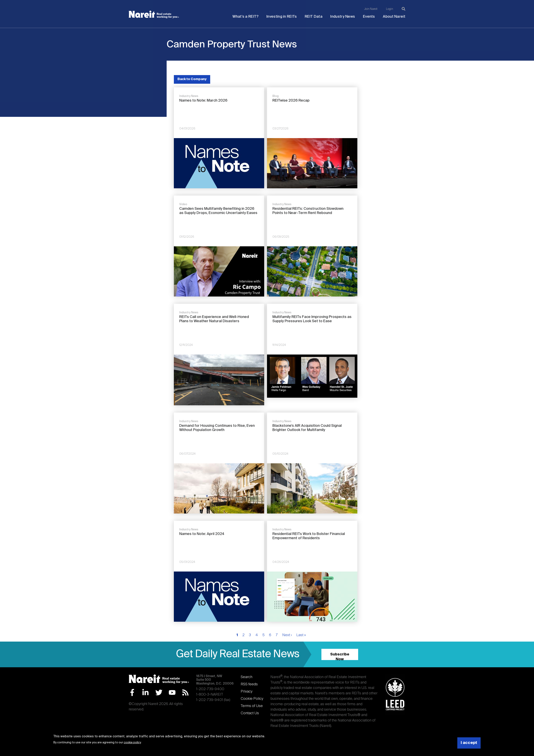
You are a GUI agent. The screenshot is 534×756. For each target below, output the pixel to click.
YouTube (172, 692)
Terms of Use (252, 706)
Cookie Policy (252, 699)
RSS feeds (249, 684)
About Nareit (394, 17)
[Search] (404, 9)
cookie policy (132, 743)
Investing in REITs (282, 17)
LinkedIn (145, 692)
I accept (469, 743)
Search (247, 677)
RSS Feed (185, 692)
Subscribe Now (340, 656)
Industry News (343, 17)
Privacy (247, 692)
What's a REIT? (245, 17)
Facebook (132, 692)
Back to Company (192, 79)
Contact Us (250, 713)
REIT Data (314, 17)
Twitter (159, 692)
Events (369, 17)
